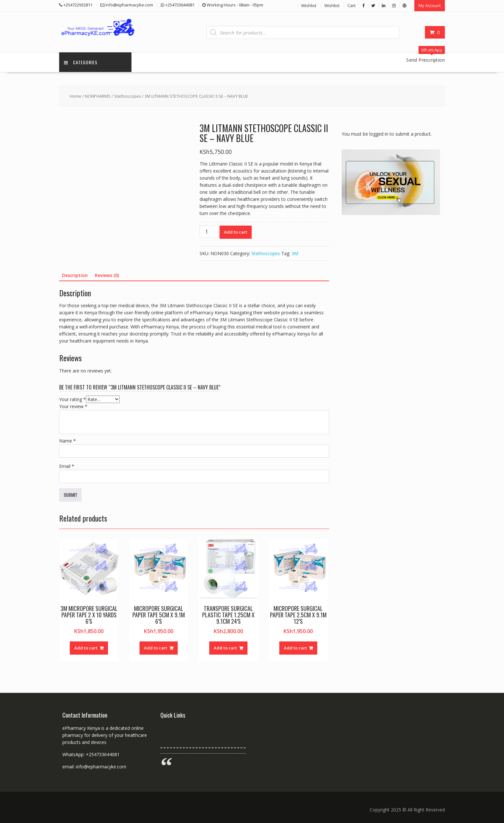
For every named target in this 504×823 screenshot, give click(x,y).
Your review (73, 406)
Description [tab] (75, 275)
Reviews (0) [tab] (107, 275)
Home (76, 96)
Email (67, 466)
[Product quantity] (209, 232)
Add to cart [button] (86, 648)
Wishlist (309, 5)
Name (67, 441)
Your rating (72, 399)
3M (295, 253)
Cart (351, 5)
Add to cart (236, 232)
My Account (430, 5)
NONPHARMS (98, 96)
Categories (81, 62)
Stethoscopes (128, 96)
